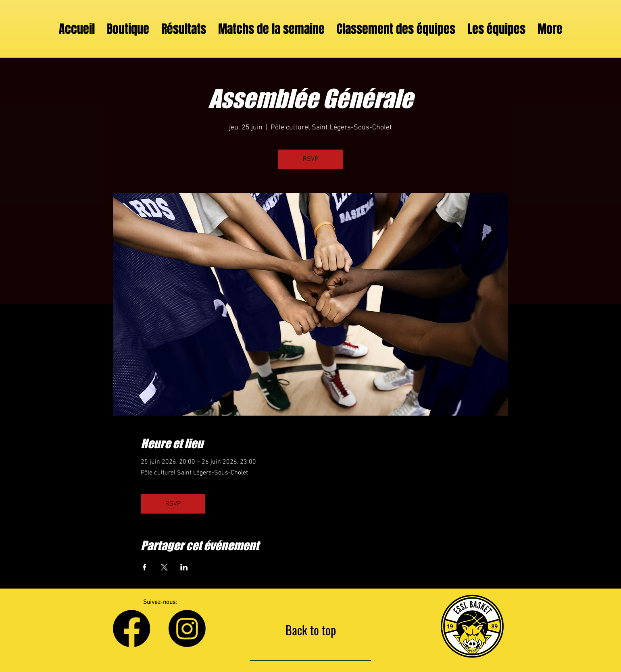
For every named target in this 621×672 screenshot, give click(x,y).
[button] (496, 29)
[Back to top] (310, 630)
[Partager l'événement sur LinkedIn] (184, 567)
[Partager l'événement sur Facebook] (145, 567)
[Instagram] (187, 628)
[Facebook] (131, 628)
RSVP (310, 159)
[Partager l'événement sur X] (164, 567)
